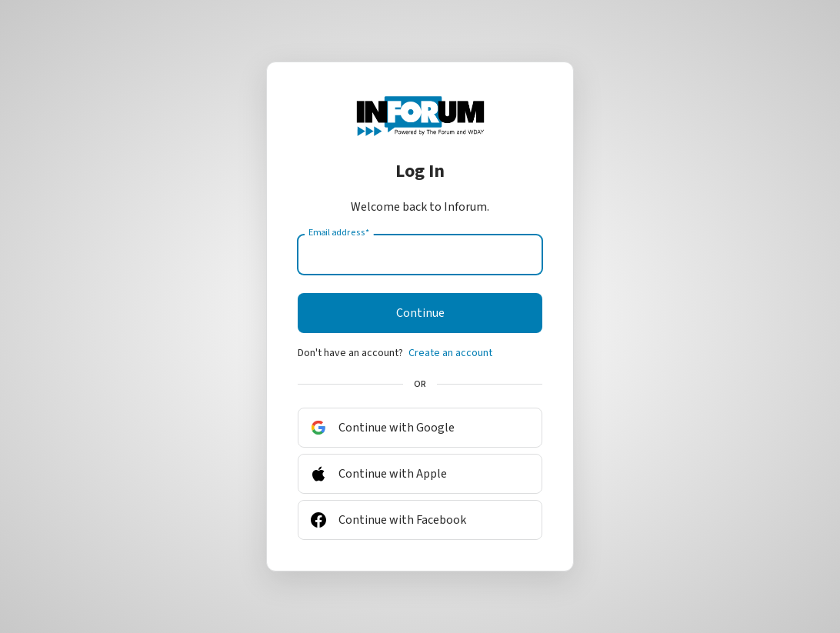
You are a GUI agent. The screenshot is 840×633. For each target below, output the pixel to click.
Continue (420, 313)
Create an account (450, 353)
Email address (339, 233)
